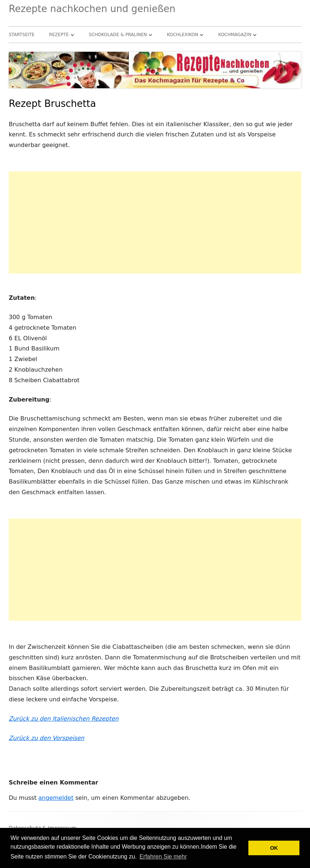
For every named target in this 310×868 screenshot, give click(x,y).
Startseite (22, 35)
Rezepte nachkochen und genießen (92, 9)
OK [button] (274, 848)
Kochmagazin (235, 35)
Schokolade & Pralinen (118, 35)
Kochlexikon (183, 35)
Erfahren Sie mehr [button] (163, 857)
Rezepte (59, 35)
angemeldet (56, 798)
